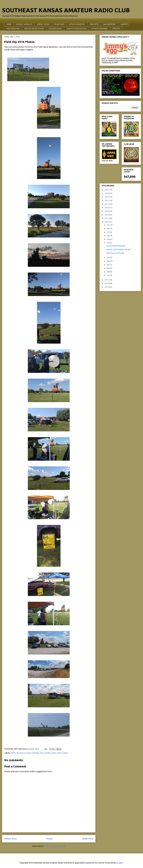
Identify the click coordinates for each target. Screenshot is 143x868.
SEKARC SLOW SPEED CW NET (119, 250)
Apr (108, 265)
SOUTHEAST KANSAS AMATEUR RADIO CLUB (66, 10)
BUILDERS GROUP (55, 29)
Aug (108, 239)
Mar (108, 268)
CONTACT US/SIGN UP (24, 24)
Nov (108, 228)
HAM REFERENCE (109, 24)
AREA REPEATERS (13, 29)
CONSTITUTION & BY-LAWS (76, 29)
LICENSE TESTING (43, 24)
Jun (108, 257)
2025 (107, 190)
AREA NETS (94, 24)
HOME (9, 24)
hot (42, 753)
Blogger (120, 863)
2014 (107, 283)
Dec (108, 225)
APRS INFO (116, 29)
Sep (108, 236)
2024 (107, 193)
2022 (107, 200)
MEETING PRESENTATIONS (34, 29)
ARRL (13, 753)
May (109, 261)
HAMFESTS (124, 24)
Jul (108, 243)
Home (49, 839)
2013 (107, 287)
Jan (108, 275)
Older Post (88, 839)
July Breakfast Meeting (116, 246)
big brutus (21, 753)
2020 (107, 208)
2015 (107, 280)
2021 (107, 204)
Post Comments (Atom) (55, 846)
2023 (107, 197)
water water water (60, 753)
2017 (107, 218)
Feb (108, 272)
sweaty (47, 753)
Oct (108, 232)
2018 (107, 215)
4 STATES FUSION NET (77, 24)
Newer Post (10, 839)
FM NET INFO (59, 24)
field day (35, 753)
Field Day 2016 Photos (115, 253)
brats (29, 753)
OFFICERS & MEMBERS (99, 29)
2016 (107, 222)
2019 (107, 211)
